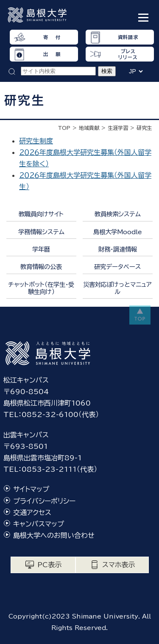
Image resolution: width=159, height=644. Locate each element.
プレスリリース (128, 54)
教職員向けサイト (41, 214)
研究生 (144, 128)
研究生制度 (36, 141)
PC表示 (49, 565)
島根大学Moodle (118, 232)
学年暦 (41, 249)
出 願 (52, 54)
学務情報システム (41, 232)
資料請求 (128, 37)
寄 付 (52, 37)
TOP (64, 128)
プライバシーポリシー (44, 501)
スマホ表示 (119, 565)
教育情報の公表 (41, 267)
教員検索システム (118, 214)
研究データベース (117, 267)
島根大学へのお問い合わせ (54, 535)
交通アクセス (32, 512)
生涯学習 (118, 128)
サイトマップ (31, 489)
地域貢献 (89, 128)
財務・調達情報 (118, 249)
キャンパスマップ (39, 524)
